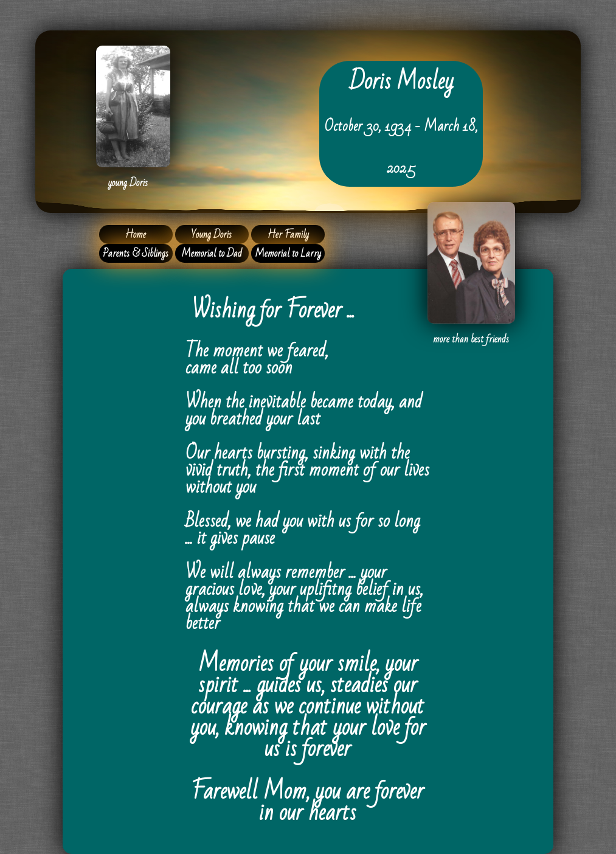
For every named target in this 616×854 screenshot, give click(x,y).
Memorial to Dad (212, 253)
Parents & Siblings (136, 253)
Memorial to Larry (288, 253)
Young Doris (212, 234)
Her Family (288, 234)
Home (136, 234)
